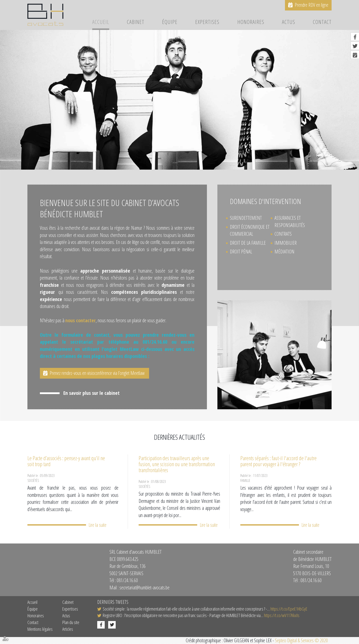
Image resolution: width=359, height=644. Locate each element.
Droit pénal (241, 252)
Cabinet (136, 22)
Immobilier (286, 243)
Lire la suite (97, 525)
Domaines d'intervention (265, 201)
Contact (322, 22)
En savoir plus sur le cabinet (91, 394)
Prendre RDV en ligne (312, 5)
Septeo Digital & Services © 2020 (301, 640)
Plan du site (71, 622)
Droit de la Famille (248, 243)
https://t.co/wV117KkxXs (282, 615)
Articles (68, 629)
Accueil (101, 22)
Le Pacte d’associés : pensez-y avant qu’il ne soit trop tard (66, 461)
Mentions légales (40, 629)
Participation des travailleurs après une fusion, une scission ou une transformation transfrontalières (177, 464)
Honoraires (251, 22)
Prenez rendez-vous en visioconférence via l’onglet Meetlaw (98, 373)
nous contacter (81, 320)
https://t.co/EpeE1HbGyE (289, 609)
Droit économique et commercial (250, 230)
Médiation (284, 252)
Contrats (283, 234)
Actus (289, 22)
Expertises (207, 22)
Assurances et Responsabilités (290, 221)
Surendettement (246, 218)
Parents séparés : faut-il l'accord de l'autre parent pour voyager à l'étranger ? (278, 461)
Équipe (170, 22)
